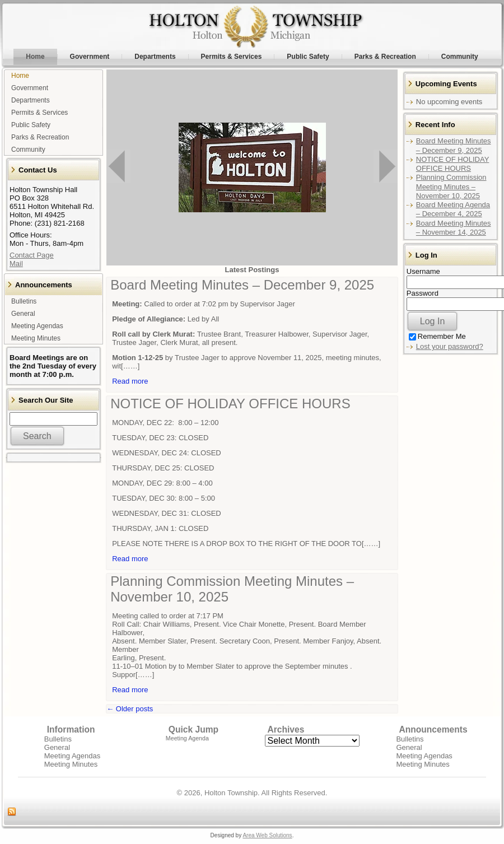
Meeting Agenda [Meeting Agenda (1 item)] (187, 738)
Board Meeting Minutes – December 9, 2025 (242, 285)
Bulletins (58, 739)
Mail (16, 264)
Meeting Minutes (71, 764)
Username (423, 271)
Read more (130, 381)
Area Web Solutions (267, 835)
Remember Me (437, 336)
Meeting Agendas (72, 756)
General (57, 747)
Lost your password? (450, 346)
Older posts (130, 709)
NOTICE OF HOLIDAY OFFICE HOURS (230, 404)
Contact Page (32, 255)
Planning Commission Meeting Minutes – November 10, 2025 (451, 186)
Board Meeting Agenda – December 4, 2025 (453, 209)
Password (423, 293)
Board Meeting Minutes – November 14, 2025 (454, 228)
